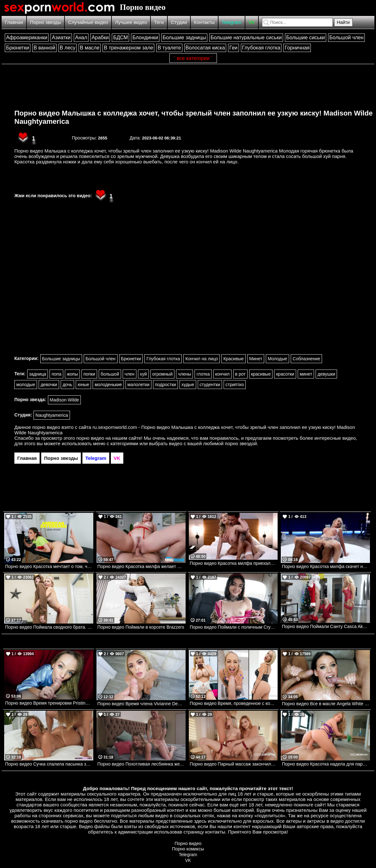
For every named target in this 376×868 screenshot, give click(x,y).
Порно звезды (46, 22)
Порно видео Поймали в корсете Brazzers (141, 627)
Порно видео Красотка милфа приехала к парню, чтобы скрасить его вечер (234, 563)
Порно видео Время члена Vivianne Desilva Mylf (142, 704)
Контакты (204, 22)
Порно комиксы (188, 849)
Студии (179, 22)
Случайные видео (88, 22)
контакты (215, 832)
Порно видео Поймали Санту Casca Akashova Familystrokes (326, 626)
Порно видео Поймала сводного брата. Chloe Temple (49, 627)
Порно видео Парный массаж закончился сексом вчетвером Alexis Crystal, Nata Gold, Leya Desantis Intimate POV (234, 764)
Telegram (232, 22)
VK (252, 22)
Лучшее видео (131, 22)
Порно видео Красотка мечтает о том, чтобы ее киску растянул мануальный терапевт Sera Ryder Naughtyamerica (49, 566)
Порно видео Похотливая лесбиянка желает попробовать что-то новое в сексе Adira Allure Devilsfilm (142, 764)
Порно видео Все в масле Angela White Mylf (326, 704)
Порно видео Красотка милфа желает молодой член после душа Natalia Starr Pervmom (142, 566)
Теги (159, 22)
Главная (14, 22)
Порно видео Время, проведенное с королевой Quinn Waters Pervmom (234, 703)
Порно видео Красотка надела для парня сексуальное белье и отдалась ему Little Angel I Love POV (326, 764)
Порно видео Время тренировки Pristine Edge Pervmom (49, 703)
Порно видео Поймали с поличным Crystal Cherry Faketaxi (234, 627)
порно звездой (241, 443)
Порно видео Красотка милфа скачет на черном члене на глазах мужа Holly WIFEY (326, 566)
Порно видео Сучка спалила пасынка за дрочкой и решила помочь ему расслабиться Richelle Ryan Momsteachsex (49, 764)
